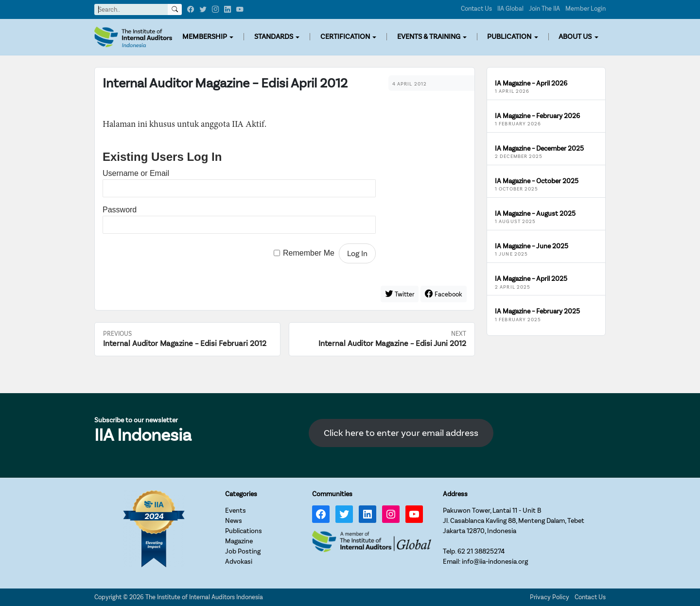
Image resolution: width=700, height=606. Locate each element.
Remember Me (309, 253)
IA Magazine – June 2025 (532, 246)
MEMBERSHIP (205, 37)
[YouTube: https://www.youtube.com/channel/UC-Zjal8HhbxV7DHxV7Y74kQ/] (414, 514)
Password (120, 210)
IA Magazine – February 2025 (537, 311)
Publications (244, 531)
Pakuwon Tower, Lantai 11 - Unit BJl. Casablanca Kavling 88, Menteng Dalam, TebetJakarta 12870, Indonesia (514, 521)
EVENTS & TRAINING (429, 37)
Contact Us (476, 9)
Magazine (239, 541)
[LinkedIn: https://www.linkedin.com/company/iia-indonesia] (367, 514)
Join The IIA (544, 9)
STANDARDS (274, 37)
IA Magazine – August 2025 (535, 214)
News (234, 521)
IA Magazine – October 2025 (537, 181)
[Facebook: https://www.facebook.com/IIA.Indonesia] (321, 514)
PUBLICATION (509, 37)
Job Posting (243, 551)
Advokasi (239, 562)
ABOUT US (575, 37)
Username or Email (136, 173)
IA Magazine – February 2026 (537, 116)
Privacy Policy (550, 597)
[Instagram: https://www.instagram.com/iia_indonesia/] (391, 514)
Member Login (586, 9)
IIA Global (510, 9)
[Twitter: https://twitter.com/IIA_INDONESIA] (344, 514)
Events (236, 511)
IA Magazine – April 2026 (531, 83)
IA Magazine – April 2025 (531, 279)
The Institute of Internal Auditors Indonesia (204, 597)
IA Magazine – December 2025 (539, 148)
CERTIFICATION (345, 37)
